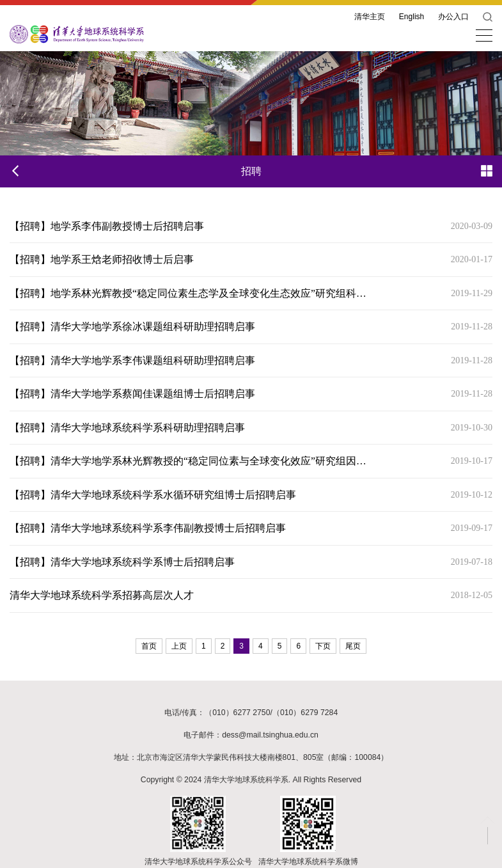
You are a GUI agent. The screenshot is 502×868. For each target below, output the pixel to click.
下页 (323, 646)
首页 (149, 646)
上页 (179, 646)
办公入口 (453, 17)
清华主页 (370, 17)
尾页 (353, 646)
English (412, 17)
